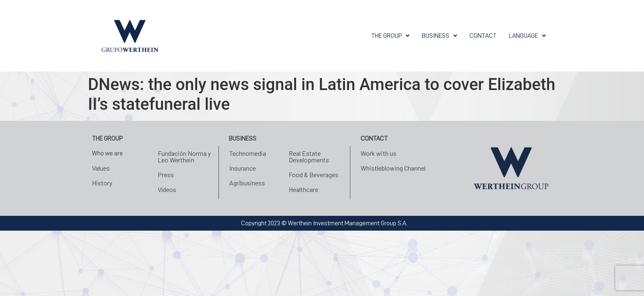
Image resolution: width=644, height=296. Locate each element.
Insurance (243, 168)
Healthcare (304, 189)
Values (101, 168)
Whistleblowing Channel (393, 168)
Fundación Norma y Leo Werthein (184, 156)
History (102, 183)
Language (527, 36)
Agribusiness (247, 183)
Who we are (107, 153)
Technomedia (248, 153)
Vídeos (167, 189)
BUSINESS (439, 36)
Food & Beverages (314, 175)
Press (166, 175)
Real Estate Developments (309, 156)
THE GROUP (390, 36)
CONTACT (483, 36)
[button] (390, 36)
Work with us (378, 153)
